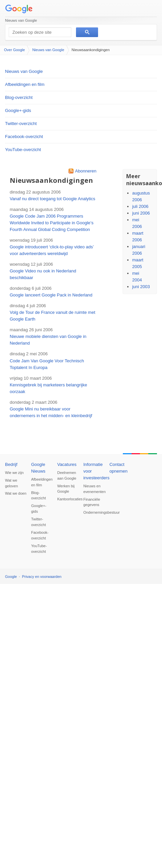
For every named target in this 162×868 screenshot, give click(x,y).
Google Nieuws (38, 468)
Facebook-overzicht (24, 137)
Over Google (14, 50)
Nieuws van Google (21, 20)
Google (11, 577)
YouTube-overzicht (23, 150)
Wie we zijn (14, 473)
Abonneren (86, 171)
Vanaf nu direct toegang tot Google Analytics (53, 199)
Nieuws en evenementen (94, 489)
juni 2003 (141, 287)
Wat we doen (16, 493)
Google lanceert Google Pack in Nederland (51, 295)
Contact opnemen (118, 468)
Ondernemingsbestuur (94, 512)
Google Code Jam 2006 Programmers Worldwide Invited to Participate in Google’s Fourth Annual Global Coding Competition (52, 223)
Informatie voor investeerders (94, 471)
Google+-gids (18, 110)
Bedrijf (11, 464)
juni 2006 (141, 213)
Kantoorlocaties (68, 499)
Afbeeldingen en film (25, 84)
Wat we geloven (12, 483)
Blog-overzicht (19, 97)
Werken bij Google (66, 489)
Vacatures (67, 464)
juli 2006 (140, 206)
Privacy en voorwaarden (42, 577)
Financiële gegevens (92, 502)
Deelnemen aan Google (67, 475)
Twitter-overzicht (21, 123)
